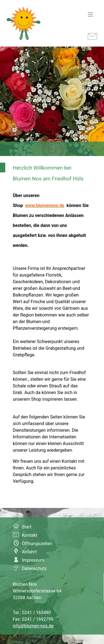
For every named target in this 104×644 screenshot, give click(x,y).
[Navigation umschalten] (90, 14)
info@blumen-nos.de (33, 626)
